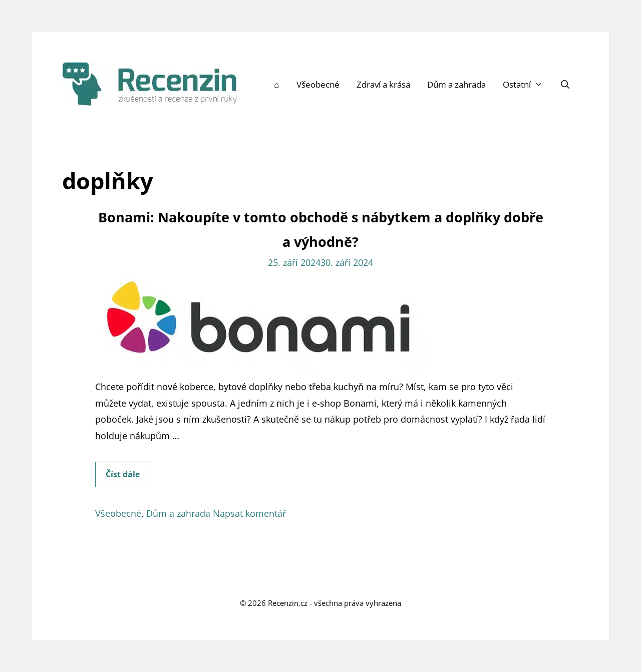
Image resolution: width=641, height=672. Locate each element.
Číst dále (128, 477)
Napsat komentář (249, 513)
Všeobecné (318, 84)
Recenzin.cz (288, 603)
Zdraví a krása (383, 84)
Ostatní (527, 85)
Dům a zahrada (456, 84)
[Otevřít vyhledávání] (565, 85)
